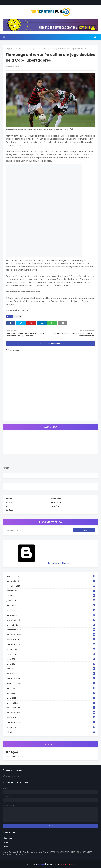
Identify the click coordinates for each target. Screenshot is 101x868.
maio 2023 (51, 688)
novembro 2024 (51, 635)
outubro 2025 (51, 581)
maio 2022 (51, 698)
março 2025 (51, 615)
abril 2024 (51, 669)
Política (9, 499)
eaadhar (41, 864)
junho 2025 (51, 601)
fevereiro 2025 (51, 620)
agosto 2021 (51, 727)
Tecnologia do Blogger (38, 563)
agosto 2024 (51, 649)
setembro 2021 (51, 722)
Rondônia (56, 506)
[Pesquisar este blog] (39, 530)
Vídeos (9, 502)
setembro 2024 (51, 644)
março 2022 (51, 703)
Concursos (56, 499)
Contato (9, 510)
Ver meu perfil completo (15, 756)
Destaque (8, 838)
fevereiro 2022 (51, 708)
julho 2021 (51, 732)
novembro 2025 (51, 576)
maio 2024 (51, 664)
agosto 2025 (51, 591)
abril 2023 (51, 693)
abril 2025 (51, 610)
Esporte (22, 49)
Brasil (8, 506)
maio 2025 (51, 606)
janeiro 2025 (51, 625)
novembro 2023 (51, 683)
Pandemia (56, 502)
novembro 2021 (51, 713)
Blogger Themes (67, 864)
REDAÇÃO (12, 752)
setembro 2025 (51, 586)
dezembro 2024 (51, 630)
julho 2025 (51, 596)
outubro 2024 (51, 640)
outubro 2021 (51, 717)
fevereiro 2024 (51, 679)
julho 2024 (51, 654)
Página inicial (11, 49)
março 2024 (51, 674)
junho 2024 (51, 659)
